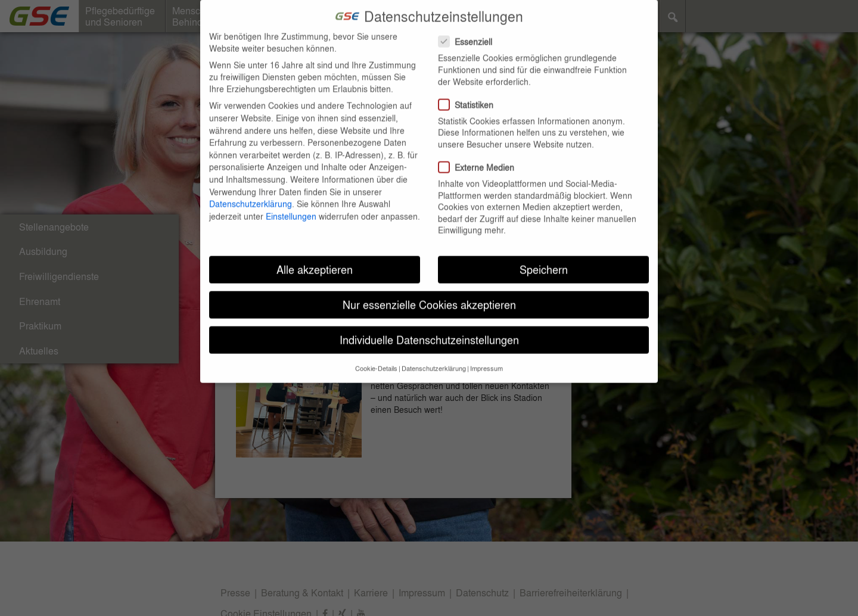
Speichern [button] (544, 255)
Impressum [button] (486, 353)
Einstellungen (291, 201)
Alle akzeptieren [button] (315, 255)
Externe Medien (480, 153)
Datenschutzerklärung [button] (434, 353)
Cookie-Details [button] (376, 353)
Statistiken (470, 89)
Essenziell (469, 27)
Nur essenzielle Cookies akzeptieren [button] (429, 290)
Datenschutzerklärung (251, 189)
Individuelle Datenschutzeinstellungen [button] (429, 325)
